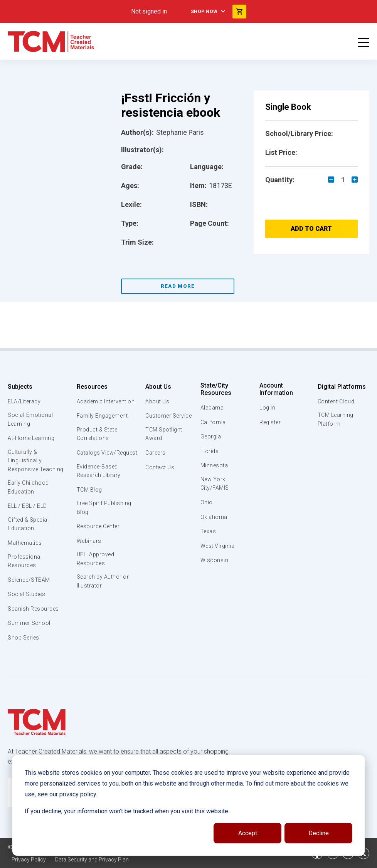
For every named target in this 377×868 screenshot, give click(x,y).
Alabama (212, 408)
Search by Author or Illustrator (104, 604)
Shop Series (25, 643)
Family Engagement (103, 425)
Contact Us (159, 477)
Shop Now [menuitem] (203, 12)
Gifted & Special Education (30, 528)
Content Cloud (336, 401)
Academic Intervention (92, 406)
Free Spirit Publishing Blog (105, 528)
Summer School (30, 629)
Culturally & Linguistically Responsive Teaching (38, 463)
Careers (155, 463)
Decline (319, 833)
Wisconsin (215, 561)
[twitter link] (364, 856)
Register (270, 422)
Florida (210, 451)
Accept (248, 833)
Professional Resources (25, 566)
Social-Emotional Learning (31, 420)
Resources (91, 387)
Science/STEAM (30, 585)
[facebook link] (317, 856)
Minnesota (215, 465)
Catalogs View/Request (95, 467)
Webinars (88, 562)
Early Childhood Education (29, 490)
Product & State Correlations (98, 443)
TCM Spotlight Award (163, 443)
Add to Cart (311, 229)
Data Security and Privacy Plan (96, 860)
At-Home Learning (33, 439)
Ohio (207, 504)
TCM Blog (89, 509)
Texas (209, 532)
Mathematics (26, 547)
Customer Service (157, 420)
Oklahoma (214, 518)
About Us (156, 387)
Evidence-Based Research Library (99, 490)
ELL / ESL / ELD (29, 510)
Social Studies (28, 600)
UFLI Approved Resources (96, 580)
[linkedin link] (333, 856)
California (213, 422)
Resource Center (99, 547)
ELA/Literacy (25, 401)
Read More (178, 286)
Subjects (20, 387)
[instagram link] (348, 856)
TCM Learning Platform (335, 420)
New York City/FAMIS (215, 484)
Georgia (211, 437)
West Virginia (219, 547)
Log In (267, 408)
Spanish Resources (35, 614)
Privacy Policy (29, 860)
